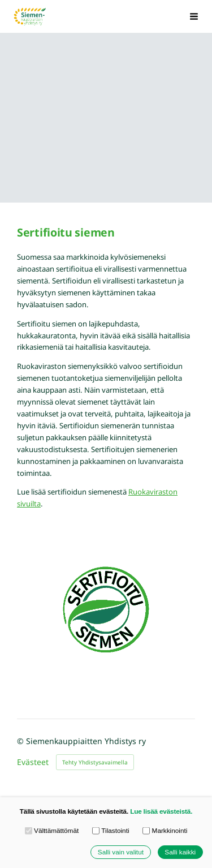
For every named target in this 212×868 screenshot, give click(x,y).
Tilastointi (111, 831)
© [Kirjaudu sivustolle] (21, 741)
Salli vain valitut (121, 852)
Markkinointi (165, 831)
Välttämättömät (52, 831)
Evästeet (33, 762)
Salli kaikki (180, 852)
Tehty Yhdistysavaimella (95, 762)
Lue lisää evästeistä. (161, 811)
